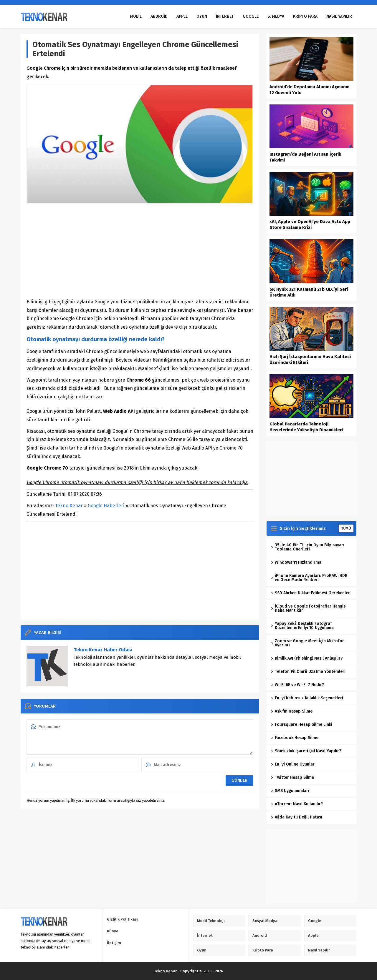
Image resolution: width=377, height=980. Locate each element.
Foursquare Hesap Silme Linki (302, 724)
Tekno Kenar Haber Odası (103, 650)
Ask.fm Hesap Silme (292, 711)
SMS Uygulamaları (290, 791)
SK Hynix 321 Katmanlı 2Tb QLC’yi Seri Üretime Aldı (309, 292)
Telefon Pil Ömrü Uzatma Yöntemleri (308, 672)
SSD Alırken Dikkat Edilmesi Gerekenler (310, 593)
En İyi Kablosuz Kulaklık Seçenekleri (307, 698)
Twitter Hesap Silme (292, 777)
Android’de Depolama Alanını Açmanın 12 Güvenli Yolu (310, 90)
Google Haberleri (106, 506)
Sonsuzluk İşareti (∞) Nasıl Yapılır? (306, 751)
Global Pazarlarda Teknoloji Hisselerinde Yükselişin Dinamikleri (306, 427)
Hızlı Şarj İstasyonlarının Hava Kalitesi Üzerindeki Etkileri (310, 360)
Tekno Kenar (69, 506)
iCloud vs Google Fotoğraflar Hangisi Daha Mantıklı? (309, 608)
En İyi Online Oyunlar (293, 764)
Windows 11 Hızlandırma (296, 562)
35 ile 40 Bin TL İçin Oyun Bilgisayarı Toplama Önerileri (308, 547)
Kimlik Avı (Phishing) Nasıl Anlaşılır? (307, 658)
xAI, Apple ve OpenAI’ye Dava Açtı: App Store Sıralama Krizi (310, 224)
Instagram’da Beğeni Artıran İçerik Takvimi (305, 157)
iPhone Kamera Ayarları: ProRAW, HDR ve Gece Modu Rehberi (309, 578)
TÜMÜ (346, 528)
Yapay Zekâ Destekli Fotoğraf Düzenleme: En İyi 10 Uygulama (302, 626)
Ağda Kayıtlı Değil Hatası (297, 817)
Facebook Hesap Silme (295, 738)
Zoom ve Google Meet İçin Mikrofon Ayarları (308, 643)
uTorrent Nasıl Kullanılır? (297, 804)
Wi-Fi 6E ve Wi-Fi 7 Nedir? (297, 685)
